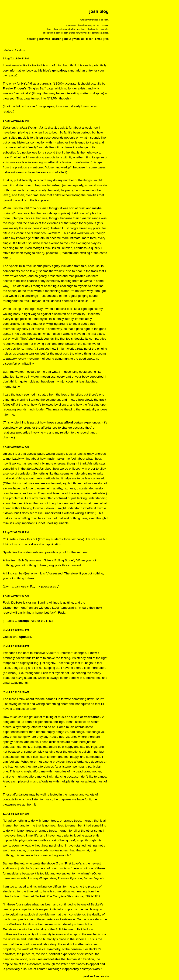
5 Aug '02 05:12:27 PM (16, 121)
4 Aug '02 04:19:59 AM (16, 447)
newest (32, 39)
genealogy (60, 70)
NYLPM (27, 84)
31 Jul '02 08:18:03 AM (16, 692)
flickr (89, 39)
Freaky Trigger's (15, 88)
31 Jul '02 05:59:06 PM (16, 646)
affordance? (93, 717)
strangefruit (27, 621)
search (57, 39)
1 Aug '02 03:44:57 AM (16, 596)
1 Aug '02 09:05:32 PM (16, 532)
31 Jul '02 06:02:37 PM (16, 630)
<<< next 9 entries (15, 50)
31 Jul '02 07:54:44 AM (16, 814)
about (67, 39)
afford (69, 422)
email (98, 39)
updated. (26, 637)
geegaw (49, 106)
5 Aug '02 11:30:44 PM (16, 58)
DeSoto (17, 603)
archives (44, 39)
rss (107, 39)
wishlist (79, 39)
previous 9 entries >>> (96, 976)
